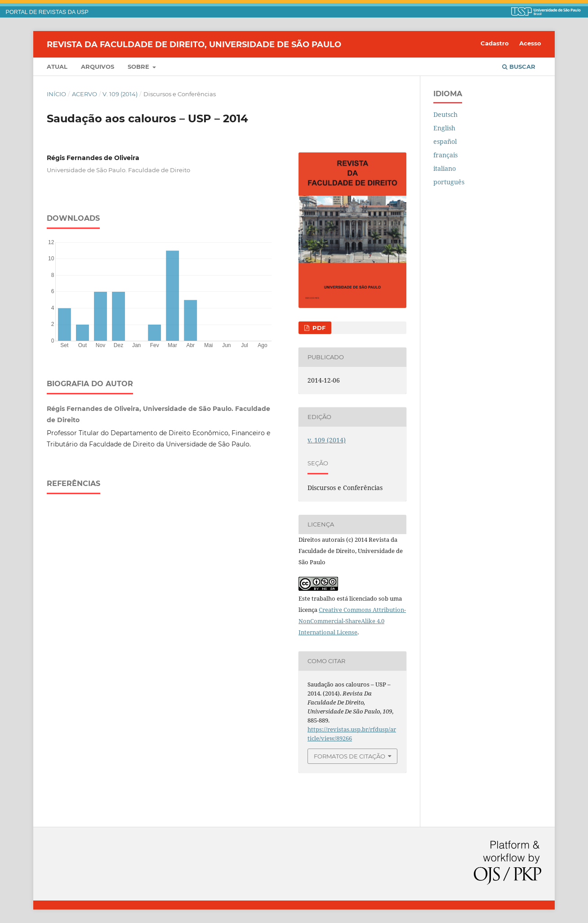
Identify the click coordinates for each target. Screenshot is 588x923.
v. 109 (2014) (120, 94)
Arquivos (98, 67)
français (445, 155)
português (449, 182)
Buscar (519, 67)
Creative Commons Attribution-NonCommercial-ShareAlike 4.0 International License (352, 621)
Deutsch (445, 114)
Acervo (85, 94)
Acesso (530, 43)
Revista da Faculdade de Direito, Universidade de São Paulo (194, 44)
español (445, 141)
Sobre (139, 67)
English (444, 128)
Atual (57, 67)
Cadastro (495, 43)
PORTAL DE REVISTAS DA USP (47, 12)
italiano (445, 168)
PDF (318, 328)
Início (56, 94)
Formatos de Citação (350, 756)
